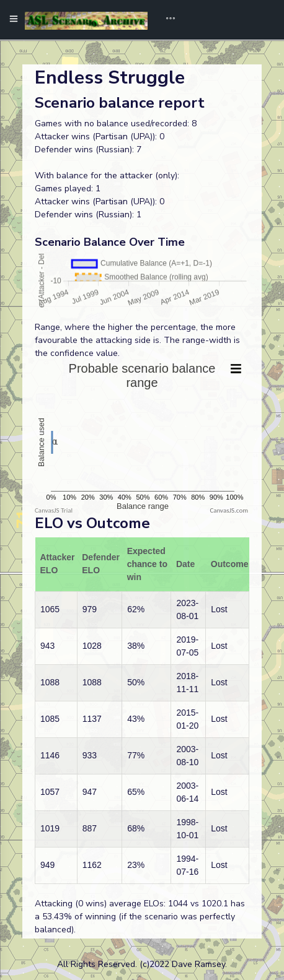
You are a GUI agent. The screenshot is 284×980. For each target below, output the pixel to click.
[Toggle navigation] (166, 20)
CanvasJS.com (229, 510)
